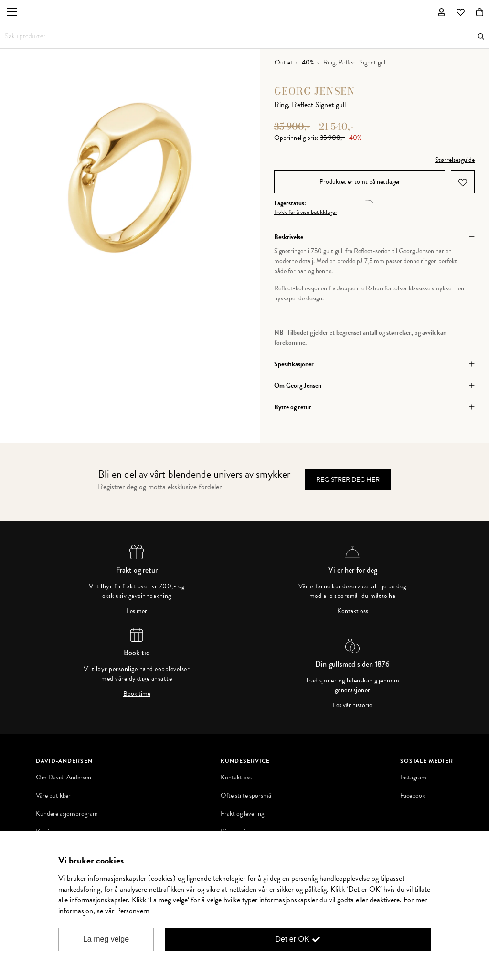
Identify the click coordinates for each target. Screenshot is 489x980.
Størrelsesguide (455, 160)
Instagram (413, 778)
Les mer (137, 611)
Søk (481, 37)
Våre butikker (53, 796)
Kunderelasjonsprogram (67, 814)
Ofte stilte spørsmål (247, 796)
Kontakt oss (353, 611)
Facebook (413, 796)
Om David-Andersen (64, 778)
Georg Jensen (315, 91)
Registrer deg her (348, 480)
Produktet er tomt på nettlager (360, 182)
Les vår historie (352, 705)
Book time (137, 694)
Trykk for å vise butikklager (306, 212)
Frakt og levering (242, 814)
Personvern (133, 911)
